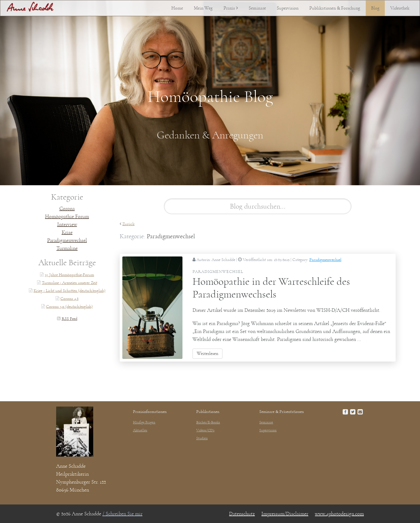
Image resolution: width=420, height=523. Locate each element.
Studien (202, 438)
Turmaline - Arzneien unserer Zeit (70, 283)
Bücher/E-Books (208, 422)
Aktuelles (140, 430)
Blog (375, 8)
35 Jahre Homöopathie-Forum (69, 275)
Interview (67, 224)
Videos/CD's (205, 430)
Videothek (400, 8)
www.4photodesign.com (339, 514)
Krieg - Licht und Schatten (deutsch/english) (70, 291)
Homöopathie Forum (67, 217)
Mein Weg (203, 8)
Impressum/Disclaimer (285, 514)
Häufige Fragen (144, 422)
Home (177, 8)
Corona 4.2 (69, 299)
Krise (67, 232)
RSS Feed (70, 319)
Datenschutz (242, 514)
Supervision (288, 8)
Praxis (229, 8)
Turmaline (67, 248)
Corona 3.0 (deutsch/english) (69, 306)
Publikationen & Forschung (335, 8)
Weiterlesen (207, 354)
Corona (67, 209)
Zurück (128, 224)
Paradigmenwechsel (67, 240)
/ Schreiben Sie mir (122, 514)
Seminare (257, 8)
